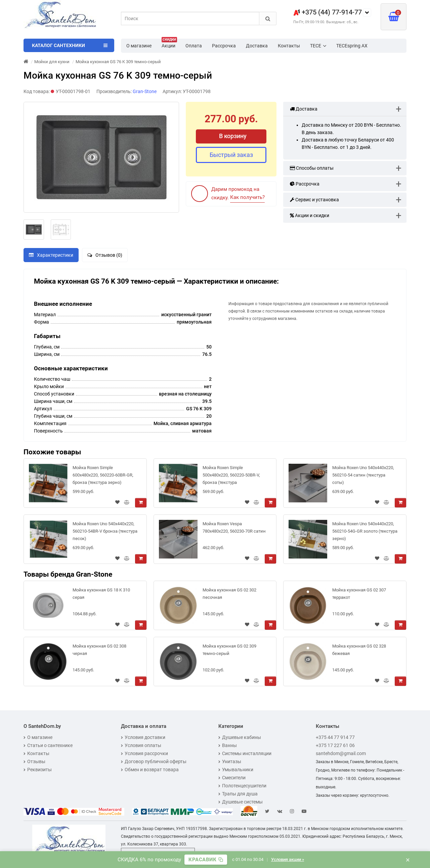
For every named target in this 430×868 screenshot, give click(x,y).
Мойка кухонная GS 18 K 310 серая (101, 594)
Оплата (194, 46)
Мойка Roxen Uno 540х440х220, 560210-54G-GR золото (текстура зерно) (365, 531)
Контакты (289, 46)
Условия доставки (143, 737)
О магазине (139, 46)
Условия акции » (288, 859)
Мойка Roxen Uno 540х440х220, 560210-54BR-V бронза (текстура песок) (105, 531)
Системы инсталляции (245, 753)
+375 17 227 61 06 (335, 745)
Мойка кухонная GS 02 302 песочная (229, 594)
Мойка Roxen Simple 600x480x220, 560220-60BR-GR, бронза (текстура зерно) (103, 475)
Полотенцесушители (242, 786)
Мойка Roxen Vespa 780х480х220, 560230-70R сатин (234, 527)
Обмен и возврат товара (150, 770)
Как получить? (247, 197)
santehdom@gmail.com (341, 753)
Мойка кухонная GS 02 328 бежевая (359, 650)
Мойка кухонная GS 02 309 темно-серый (229, 650)
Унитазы (230, 761)
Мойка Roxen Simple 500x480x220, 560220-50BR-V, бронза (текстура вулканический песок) (231, 476)
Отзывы (34, 761)
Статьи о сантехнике (48, 745)
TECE (318, 46)
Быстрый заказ (231, 155)
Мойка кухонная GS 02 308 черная (99, 650)
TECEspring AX (352, 46)
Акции (169, 44)
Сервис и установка (314, 200)
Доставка (257, 46)
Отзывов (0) (105, 255)
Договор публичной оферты (154, 761)
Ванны (228, 745)
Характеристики (51, 255)
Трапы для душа (238, 794)
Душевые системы (241, 802)
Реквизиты (38, 770)
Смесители (232, 778)
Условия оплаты (141, 745)
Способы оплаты (312, 168)
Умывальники (236, 770)
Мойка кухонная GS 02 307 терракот (359, 594)
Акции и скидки (310, 215)
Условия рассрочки (144, 753)
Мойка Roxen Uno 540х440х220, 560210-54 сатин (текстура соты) (363, 475)
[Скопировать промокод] (206, 860)
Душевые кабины (240, 737)
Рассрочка (224, 46)
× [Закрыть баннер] (408, 860)
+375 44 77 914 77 (335, 737)
